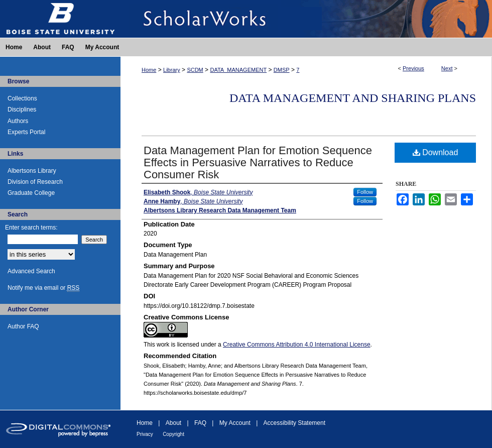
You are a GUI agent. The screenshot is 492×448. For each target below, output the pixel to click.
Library (172, 70)
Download (436, 152)
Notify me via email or (43, 288)
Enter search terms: (31, 228)
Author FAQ (23, 326)
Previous (413, 68)
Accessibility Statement (294, 423)
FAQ (200, 423)
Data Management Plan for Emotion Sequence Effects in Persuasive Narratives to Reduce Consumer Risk (258, 162)
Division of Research (35, 182)
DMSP (282, 70)
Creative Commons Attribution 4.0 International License (297, 345)
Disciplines (22, 109)
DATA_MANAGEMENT (238, 70)
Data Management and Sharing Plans (353, 98)
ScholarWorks (306, 19)
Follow (365, 192)
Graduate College (31, 193)
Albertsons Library (32, 171)
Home (149, 70)
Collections (22, 98)
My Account (235, 423)
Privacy (145, 434)
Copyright (173, 434)
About (173, 423)
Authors (18, 121)
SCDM (195, 70)
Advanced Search (31, 271)
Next (447, 68)
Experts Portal (26, 132)
